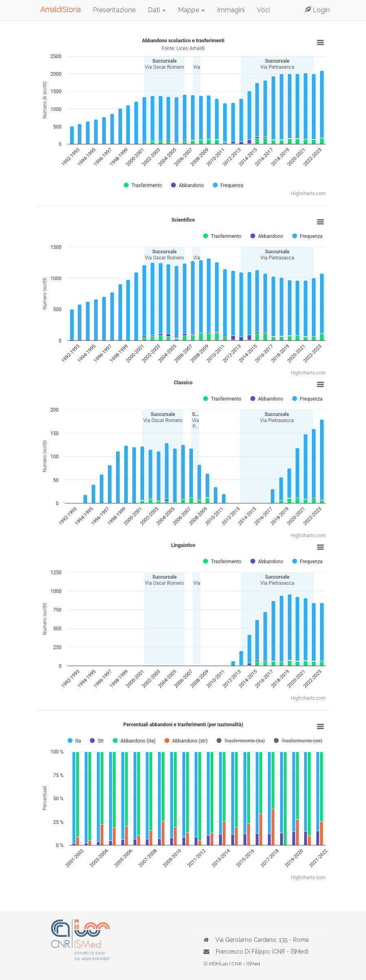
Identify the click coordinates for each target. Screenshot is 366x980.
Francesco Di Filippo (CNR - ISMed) (262, 952)
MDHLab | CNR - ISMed (235, 964)
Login (317, 10)
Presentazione (114, 10)
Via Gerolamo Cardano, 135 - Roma (262, 940)
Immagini (231, 10)
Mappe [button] (191, 10)
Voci (263, 10)
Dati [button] (157, 10)
